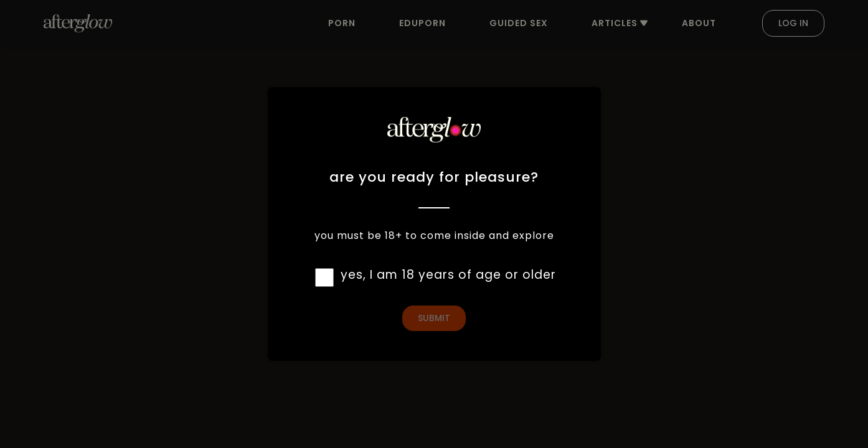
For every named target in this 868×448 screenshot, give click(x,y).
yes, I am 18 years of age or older (448, 275)
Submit (434, 318)
